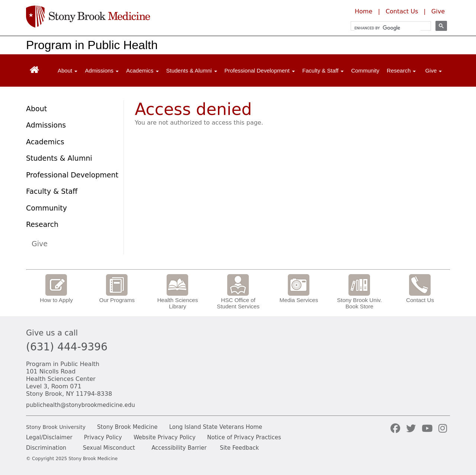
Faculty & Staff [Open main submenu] (323, 70)
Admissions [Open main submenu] (102, 70)
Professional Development (72, 175)
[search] (387, 28)
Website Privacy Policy (165, 437)
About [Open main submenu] (67, 70)
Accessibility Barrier (179, 448)
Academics (45, 142)
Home (364, 11)
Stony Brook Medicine (127, 427)
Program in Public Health (92, 45)
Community (365, 70)
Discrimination (46, 448)
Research (42, 224)
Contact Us (402, 11)
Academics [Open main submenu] (142, 70)
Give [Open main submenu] (433, 70)
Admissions (46, 125)
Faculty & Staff (52, 191)
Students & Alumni (59, 158)
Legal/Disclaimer (49, 437)
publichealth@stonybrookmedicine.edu (81, 405)
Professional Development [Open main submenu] (260, 70)
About (36, 109)
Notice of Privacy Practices (244, 437)
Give (438, 11)
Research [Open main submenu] (401, 70)
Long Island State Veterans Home (216, 427)
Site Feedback (239, 448)
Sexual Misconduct (109, 448)
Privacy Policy (103, 437)
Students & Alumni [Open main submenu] (192, 70)
